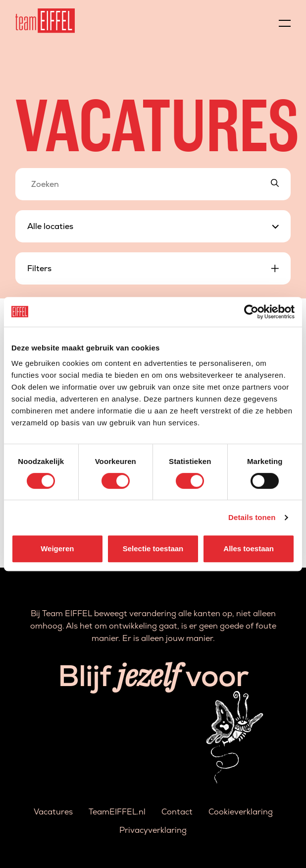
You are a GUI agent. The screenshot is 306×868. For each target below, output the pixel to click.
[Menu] (285, 21)
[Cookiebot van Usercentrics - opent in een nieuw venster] (251, 312)
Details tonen (252, 517)
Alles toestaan (249, 549)
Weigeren (57, 549)
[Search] (275, 184)
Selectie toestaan (153, 549)
